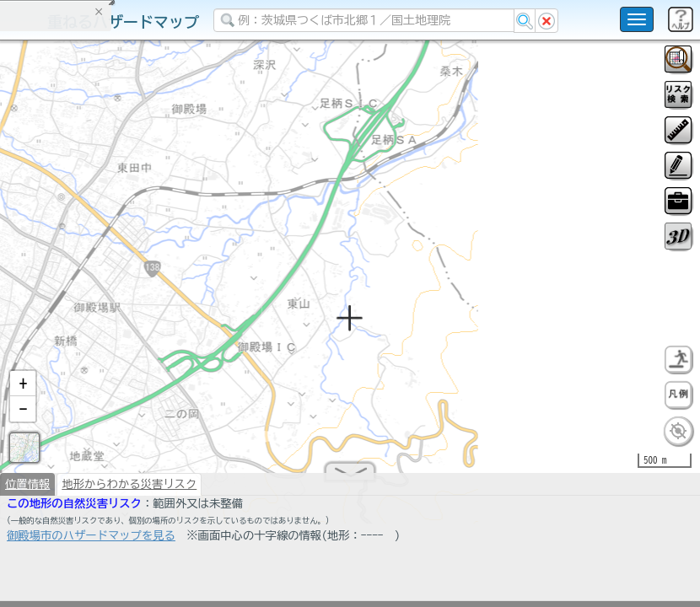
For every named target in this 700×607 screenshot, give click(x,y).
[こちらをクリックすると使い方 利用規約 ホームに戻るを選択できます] (637, 19)
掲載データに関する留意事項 (92, 287)
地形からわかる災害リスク (129, 491)
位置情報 (27, 491)
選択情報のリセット (178, 332)
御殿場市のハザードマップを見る (91, 542)
